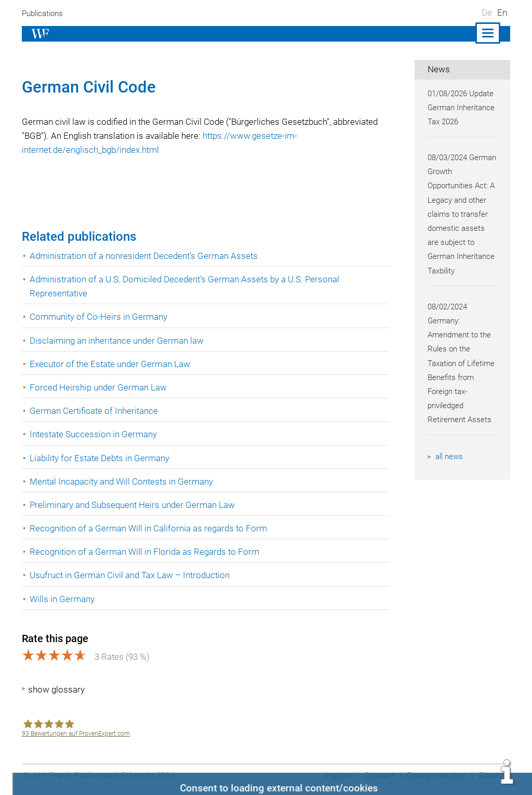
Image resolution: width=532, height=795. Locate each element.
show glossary (56, 689)
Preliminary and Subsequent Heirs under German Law (134, 505)
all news (450, 457)
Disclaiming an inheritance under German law (118, 341)
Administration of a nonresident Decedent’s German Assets (145, 256)
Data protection (435, 775)
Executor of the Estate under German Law (111, 364)
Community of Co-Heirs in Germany (99, 317)
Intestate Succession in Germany (94, 434)
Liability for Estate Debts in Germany (101, 458)
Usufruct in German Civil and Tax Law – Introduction (131, 575)
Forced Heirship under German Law (99, 387)
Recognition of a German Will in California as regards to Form (149, 528)
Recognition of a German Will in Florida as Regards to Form (145, 552)
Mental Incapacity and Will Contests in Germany (123, 481)
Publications (44, 14)
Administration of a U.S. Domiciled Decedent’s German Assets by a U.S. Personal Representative (187, 286)
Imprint (335, 775)
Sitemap (494, 775)
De (487, 12)
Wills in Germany (62, 599)
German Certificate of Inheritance (95, 411)
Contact (376, 775)
